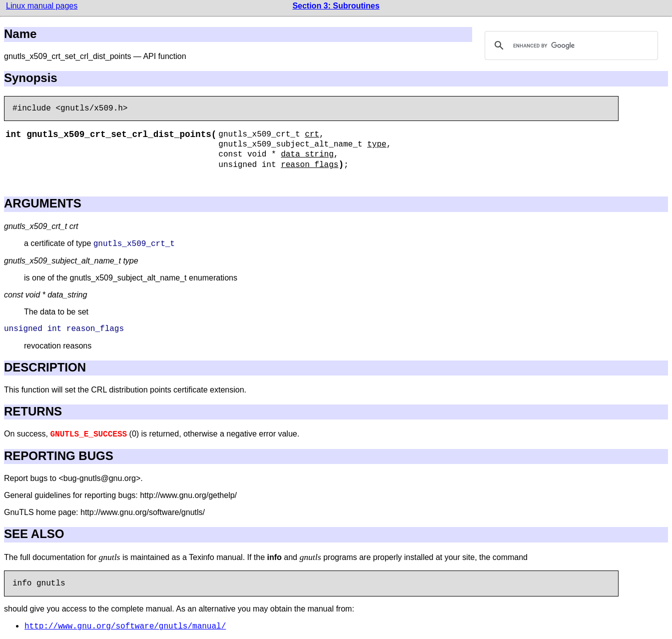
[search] (570, 45)
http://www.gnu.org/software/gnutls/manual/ (125, 626)
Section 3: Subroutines (336, 6)
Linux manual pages (42, 6)
